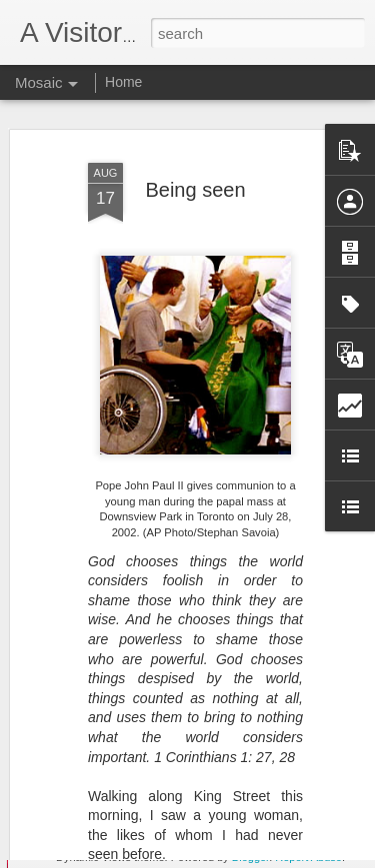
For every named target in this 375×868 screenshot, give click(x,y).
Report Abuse (308, 857)
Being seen (195, 163)
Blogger (250, 857)
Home (123, 82)
